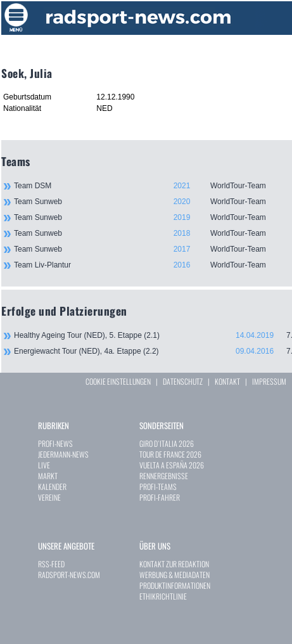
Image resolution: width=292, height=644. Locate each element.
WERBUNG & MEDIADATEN (175, 575)
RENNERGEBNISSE (164, 476)
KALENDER (52, 486)
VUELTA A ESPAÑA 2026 (172, 465)
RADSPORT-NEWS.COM (69, 575)
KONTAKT (227, 381)
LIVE (44, 465)
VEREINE (49, 497)
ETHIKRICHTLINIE (163, 596)
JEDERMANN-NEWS (63, 454)
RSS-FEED (51, 564)
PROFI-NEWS (55, 443)
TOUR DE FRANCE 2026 (170, 454)
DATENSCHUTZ (183, 381)
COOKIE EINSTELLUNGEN (118, 381)
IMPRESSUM (269, 381)
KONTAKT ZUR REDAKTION (174, 564)
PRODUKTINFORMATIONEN (175, 585)
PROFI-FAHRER (160, 497)
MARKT (48, 476)
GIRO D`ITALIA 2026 (167, 443)
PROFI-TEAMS (158, 486)
